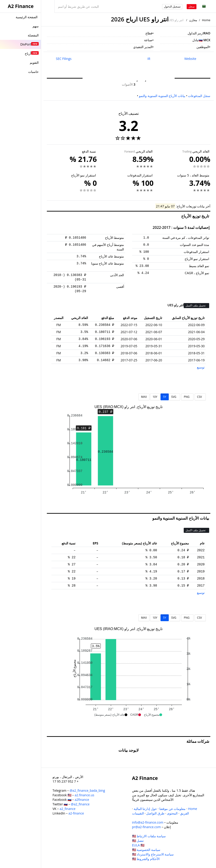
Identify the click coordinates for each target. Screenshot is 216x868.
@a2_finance (80, 804)
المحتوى (172, 813)
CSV (200, 397)
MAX (144, 397)
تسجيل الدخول (172, 6)
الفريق (185, 813)
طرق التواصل (155, 813)
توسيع (201, 367)
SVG (175, 397)
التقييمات (138, 813)
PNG (187, 397)
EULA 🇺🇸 (138, 845)
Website (190, 59)
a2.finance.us (84, 795)
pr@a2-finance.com (147, 827)
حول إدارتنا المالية (145, 809)
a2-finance (76, 813)
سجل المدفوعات (199, 96)
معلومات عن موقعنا (172, 809)
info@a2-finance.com (148, 822)
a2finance (82, 800)
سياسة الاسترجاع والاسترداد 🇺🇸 (153, 854)
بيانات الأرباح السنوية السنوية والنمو (162, 96)
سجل (192, 6)
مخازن (193, 20)
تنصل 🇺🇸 (138, 841)
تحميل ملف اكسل (196, 305)
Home (206, 20)
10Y (155, 397)
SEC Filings (64, 59)
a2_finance (68, 809)
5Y (165, 397)
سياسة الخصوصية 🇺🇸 (146, 850)
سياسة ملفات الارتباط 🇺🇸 (149, 836)
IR (149, 59)
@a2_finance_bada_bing (87, 790)
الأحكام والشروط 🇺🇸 (146, 859)
